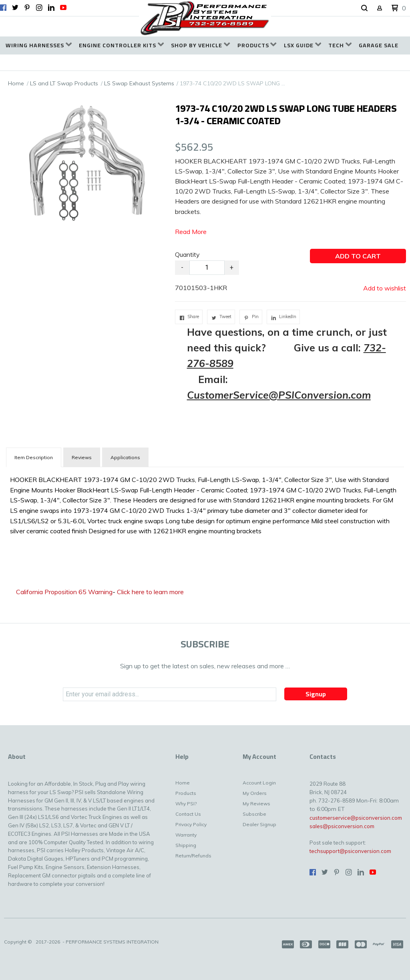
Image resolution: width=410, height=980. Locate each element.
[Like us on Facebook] (3, 8)
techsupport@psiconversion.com (350, 851)
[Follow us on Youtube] (63, 8)
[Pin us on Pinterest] (27, 8)
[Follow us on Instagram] (39, 8)
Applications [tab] (125, 457)
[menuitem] (39, 45)
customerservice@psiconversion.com (356, 818)
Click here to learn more (150, 592)
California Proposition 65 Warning (64, 592)
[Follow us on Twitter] (15, 8)
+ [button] (232, 267)
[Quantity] (207, 268)
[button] (364, 8)
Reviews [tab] (82, 457)
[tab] (34, 457)
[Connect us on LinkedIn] (51, 8)
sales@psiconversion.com (342, 826)
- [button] (182, 267)
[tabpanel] (205, 504)
